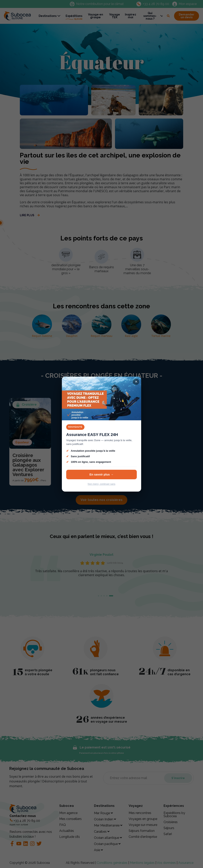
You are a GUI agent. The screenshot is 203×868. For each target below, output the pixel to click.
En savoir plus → (101, 474)
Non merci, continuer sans (101, 484)
